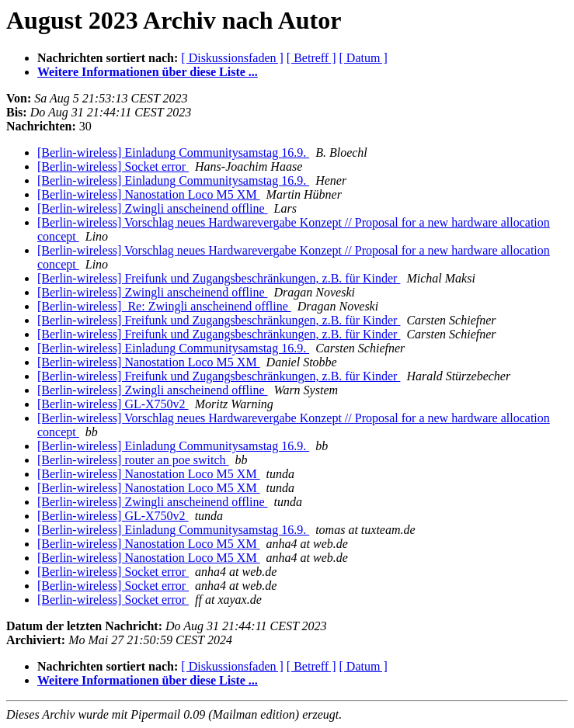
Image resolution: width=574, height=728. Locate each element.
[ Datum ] (364, 58)
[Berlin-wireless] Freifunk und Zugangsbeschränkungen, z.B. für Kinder (219, 278)
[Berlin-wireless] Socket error (113, 166)
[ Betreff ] (311, 58)
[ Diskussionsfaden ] (232, 58)
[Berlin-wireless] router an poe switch (133, 460)
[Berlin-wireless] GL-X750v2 (113, 404)
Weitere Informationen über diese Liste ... (148, 72)
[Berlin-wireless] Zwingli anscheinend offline (153, 208)
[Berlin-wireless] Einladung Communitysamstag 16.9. (173, 153)
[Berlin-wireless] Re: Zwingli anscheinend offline (164, 306)
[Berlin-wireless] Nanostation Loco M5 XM (149, 194)
